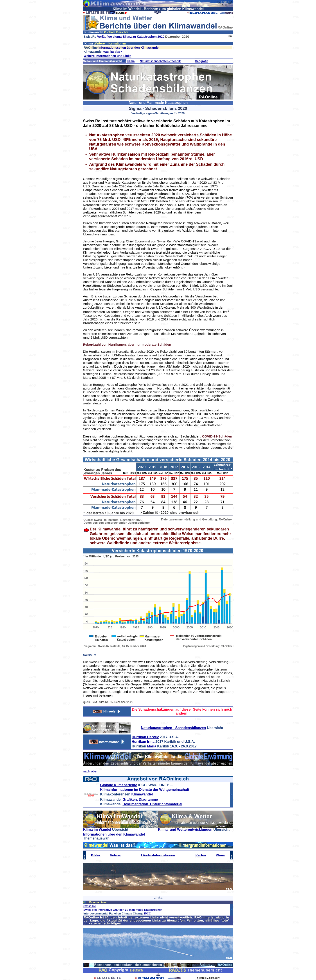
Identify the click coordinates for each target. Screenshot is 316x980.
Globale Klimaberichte (119, 785)
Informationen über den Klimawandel (114, 834)
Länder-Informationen (158, 855)
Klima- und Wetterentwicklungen (185, 830)
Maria (152, 746)
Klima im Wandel (97, 830)
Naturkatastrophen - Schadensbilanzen (173, 728)
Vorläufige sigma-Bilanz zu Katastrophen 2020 (131, 37)
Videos (115, 855)
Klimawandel (142, 794)
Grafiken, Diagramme (140, 799)
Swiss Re (90, 906)
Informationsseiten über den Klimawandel (129, 48)
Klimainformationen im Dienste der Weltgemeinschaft (145, 790)
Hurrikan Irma (143, 742)
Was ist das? (112, 52)
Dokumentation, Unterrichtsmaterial (152, 804)
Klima (131, 61)
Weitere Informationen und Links (108, 56)
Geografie (202, 61)
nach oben (91, 771)
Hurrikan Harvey (145, 737)
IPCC (148, 913)
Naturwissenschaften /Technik (160, 61)
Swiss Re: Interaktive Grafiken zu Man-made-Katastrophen (123, 910)
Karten (201, 855)
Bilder (96, 855)
